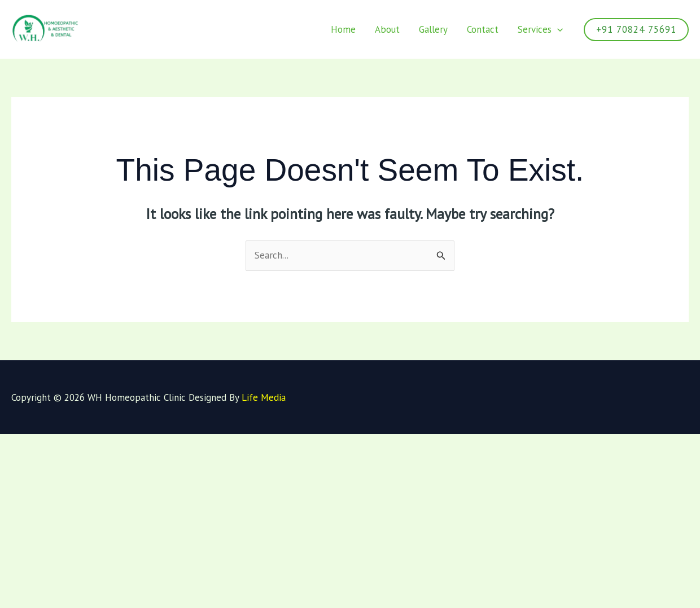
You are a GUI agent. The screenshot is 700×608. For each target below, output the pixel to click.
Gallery (433, 29)
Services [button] (540, 29)
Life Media (264, 397)
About (387, 29)
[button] (557, 29)
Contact (483, 29)
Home (343, 29)
